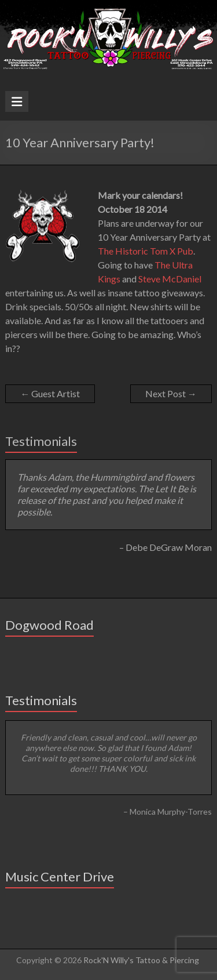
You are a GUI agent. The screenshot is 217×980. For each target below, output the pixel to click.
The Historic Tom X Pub (146, 251)
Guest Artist (50, 393)
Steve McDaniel (170, 279)
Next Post (171, 393)
